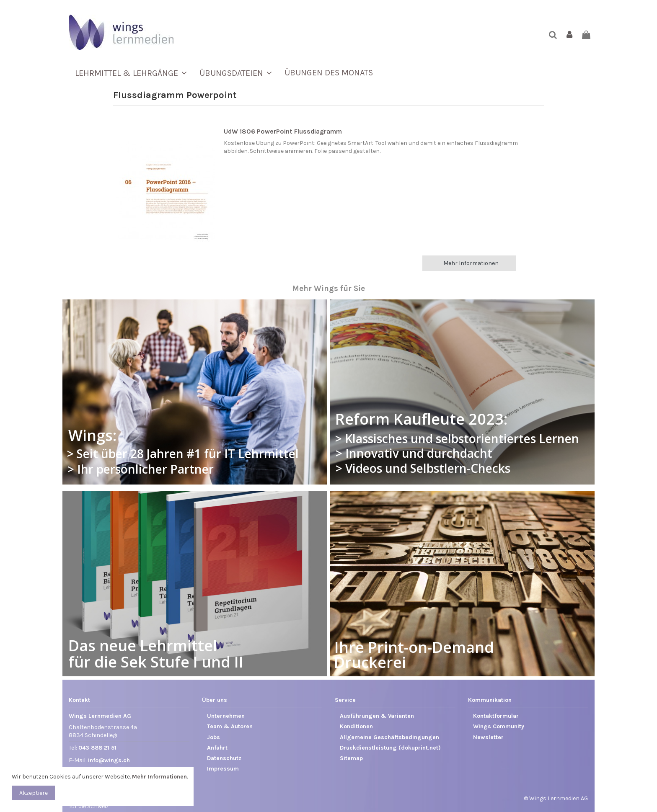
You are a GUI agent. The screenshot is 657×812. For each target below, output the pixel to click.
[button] (131, 73)
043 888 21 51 (97, 748)
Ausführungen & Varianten (377, 716)
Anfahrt (217, 748)
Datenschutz (224, 758)
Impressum (223, 769)
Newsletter (488, 737)
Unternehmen (226, 716)
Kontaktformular (496, 716)
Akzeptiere (34, 793)
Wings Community (499, 726)
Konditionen (356, 726)
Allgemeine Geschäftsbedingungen (389, 737)
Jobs (213, 737)
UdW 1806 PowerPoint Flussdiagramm (283, 131)
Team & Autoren (230, 726)
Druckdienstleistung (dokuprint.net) (390, 748)
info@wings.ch (109, 760)
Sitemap (351, 758)
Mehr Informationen (471, 263)
